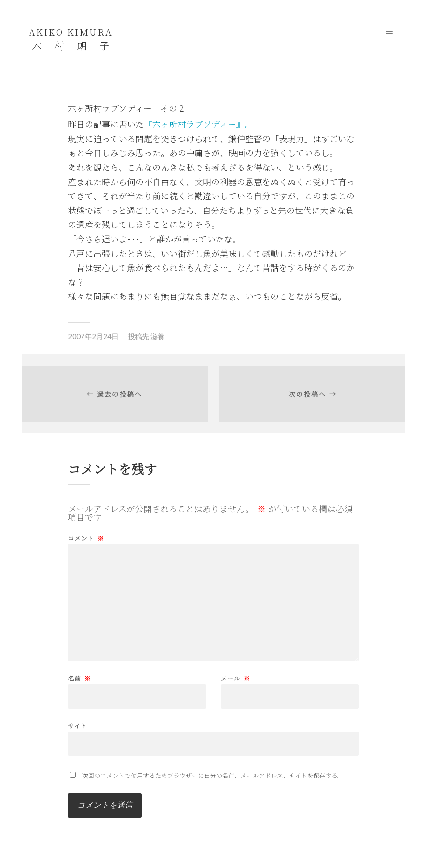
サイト (78, 725)
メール (236, 678)
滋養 (157, 336)
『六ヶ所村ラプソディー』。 (199, 124)
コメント (86, 538)
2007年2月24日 (93, 336)
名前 (79, 678)
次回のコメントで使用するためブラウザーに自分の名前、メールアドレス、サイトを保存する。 (213, 775)
